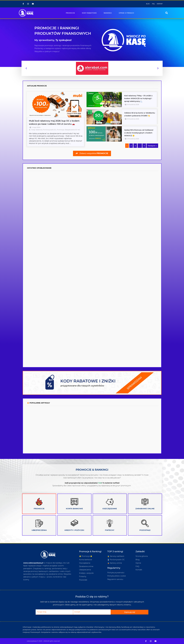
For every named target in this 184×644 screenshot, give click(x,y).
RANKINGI (108, 13)
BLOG (148, 4)
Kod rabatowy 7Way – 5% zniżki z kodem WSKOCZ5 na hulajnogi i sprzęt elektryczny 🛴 (138, 99)
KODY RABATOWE (89, 13)
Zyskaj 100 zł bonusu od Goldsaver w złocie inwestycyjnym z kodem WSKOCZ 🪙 (139, 133)
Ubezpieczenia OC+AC (72, 130)
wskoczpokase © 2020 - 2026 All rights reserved (43, 641)
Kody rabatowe (37, 130)
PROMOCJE (70, 13)
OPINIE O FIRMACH (126, 13)
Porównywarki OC (50, 130)
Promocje (60, 130)
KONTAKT (160, 4)
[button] (167, 13)
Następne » (152, 146)
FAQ (153, 4)
